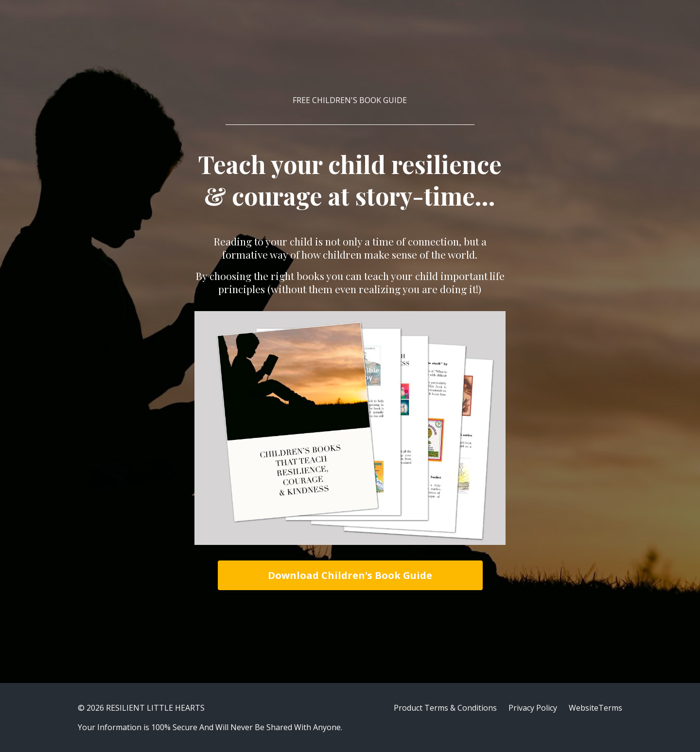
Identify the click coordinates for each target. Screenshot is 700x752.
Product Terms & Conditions (445, 708)
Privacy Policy (533, 708)
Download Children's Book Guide (350, 575)
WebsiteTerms (595, 708)
